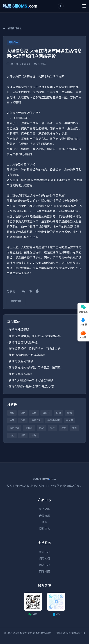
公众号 (46, 413)
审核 (12, 413)
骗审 (34, 413)
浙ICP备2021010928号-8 (71, 633)
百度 (12, 420)
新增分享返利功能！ (22, 361)
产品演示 (44, 516)
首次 (41, 428)
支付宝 (69, 420)
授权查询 (44, 529)
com (20, 6)
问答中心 (44, 565)
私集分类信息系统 (30, 633)
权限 (58, 413)
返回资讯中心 (12, 28)
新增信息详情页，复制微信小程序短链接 (35, 336)
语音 (23, 413)
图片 (52, 428)
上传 (63, 428)
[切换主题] (61, 6)
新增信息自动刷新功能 (23, 342)
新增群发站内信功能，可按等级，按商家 (35, 368)
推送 (34, 435)
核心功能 (44, 509)
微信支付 (36, 420)
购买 (44, 522)
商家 (74, 428)
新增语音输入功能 (20, 374)
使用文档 (44, 559)
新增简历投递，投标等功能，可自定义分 (35, 349)
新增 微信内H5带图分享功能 (27, 355)
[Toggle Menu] (84, 6)
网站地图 (44, 572)
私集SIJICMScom (44, 479)
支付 (12, 435)
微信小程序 (54, 420)
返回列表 (16, 301)
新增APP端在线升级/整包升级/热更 (31, 387)
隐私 (23, 435)
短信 (23, 420)
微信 (69, 413)
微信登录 (14, 428)
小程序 (29, 428)
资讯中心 (44, 552)
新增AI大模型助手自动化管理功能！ (32, 380)
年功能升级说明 (19, 330)
